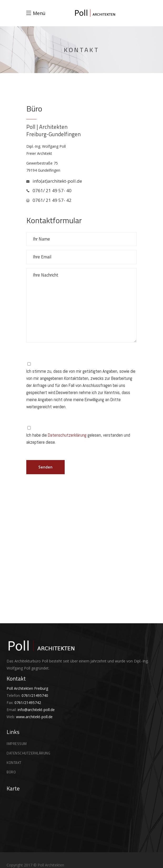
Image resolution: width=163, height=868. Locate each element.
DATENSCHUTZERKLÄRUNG (28, 753)
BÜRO (11, 772)
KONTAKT (14, 763)
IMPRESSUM (17, 744)
